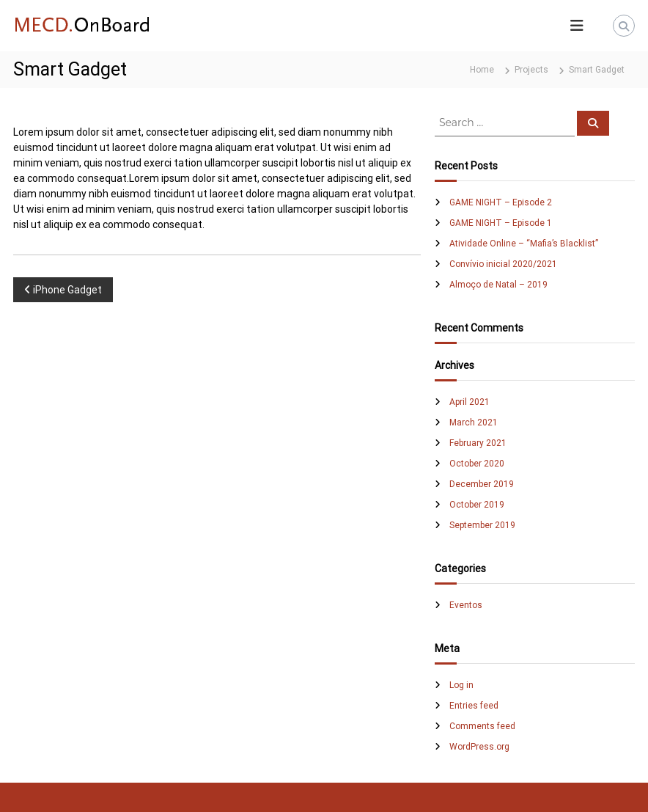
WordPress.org (479, 747)
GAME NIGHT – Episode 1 (501, 223)
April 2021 (470, 402)
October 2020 (477, 464)
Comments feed (482, 726)
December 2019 (482, 484)
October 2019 (477, 505)
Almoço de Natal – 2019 (498, 285)
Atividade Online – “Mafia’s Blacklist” (524, 244)
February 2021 (478, 443)
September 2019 (482, 525)
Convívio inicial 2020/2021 (503, 264)
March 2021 (474, 423)
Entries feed (474, 706)
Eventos (466, 605)
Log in (461, 685)
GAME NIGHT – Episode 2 (501, 202)
